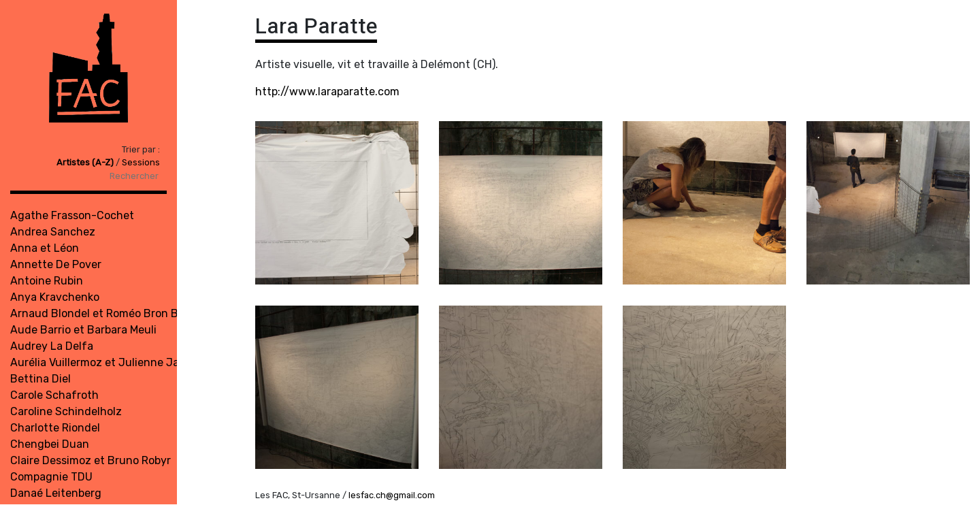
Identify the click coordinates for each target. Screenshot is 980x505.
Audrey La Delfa (52, 346)
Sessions (141, 162)
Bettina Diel (40, 379)
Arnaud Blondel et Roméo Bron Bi (96, 313)
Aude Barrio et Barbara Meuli (83, 330)
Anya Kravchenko (55, 297)
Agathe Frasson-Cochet (72, 215)
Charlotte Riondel (55, 428)
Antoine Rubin (47, 281)
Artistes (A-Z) (86, 162)
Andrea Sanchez (53, 232)
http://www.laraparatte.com (327, 92)
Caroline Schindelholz (66, 411)
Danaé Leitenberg (56, 493)
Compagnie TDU (51, 477)
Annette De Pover (56, 264)
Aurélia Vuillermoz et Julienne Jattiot (106, 362)
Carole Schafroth (54, 395)
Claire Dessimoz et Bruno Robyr (91, 460)
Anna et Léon (45, 248)
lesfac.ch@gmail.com (392, 495)
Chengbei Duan (50, 444)
